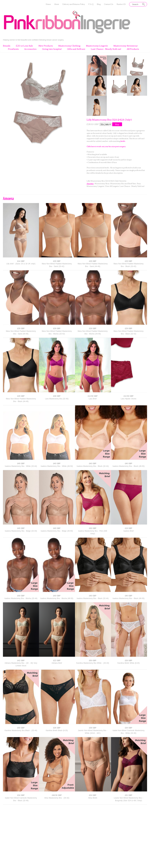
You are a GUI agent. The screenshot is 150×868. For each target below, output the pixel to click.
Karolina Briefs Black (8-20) (57, 730)
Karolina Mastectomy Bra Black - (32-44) (21, 730)
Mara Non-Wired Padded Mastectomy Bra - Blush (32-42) (129, 265)
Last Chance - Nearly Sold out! (106, 49)
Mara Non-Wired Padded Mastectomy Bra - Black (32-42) (129, 332)
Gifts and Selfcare (76, 49)
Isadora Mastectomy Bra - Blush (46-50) (129, 466)
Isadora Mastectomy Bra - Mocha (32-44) (21, 598)
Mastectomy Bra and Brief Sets (123, 183)
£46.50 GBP (57, 795)
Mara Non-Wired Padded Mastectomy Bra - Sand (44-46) (93, 265)
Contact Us (109, 4)
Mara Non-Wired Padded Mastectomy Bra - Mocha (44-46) (93, 332)
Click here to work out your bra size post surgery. (106, 146)
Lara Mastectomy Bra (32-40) (57, 399)
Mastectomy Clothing (69, 46)
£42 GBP (21, 661)
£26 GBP (129, 661)
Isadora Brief (128, 531)
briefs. (123, 141)
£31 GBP (129, 795)
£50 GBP (93, 661)
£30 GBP (93, 528)
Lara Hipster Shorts (128, 399)
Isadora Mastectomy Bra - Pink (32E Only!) (93, 532)
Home (48, 4)
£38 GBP (57, 396)
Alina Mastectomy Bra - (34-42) (57, 798)
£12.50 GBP (93, 396)
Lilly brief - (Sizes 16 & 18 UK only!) (21, 264)
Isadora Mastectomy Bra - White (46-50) (57, 466)
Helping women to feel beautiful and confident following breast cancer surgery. (33, 40)
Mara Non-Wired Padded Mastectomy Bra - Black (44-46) (21, 400)
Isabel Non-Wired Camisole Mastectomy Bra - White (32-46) (128, 732)
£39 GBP (93, 728)
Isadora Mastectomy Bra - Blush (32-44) (93, 466)
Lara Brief (93, 399)
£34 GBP (129, 728)
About (57, 4)
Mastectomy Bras (102, 183)
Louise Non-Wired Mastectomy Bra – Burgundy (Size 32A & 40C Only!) (129, 799)
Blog (99, 4)
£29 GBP (57, 261)
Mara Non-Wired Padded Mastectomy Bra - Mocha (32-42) (57, 332)
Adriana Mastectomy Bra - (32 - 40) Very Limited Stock (21, 664)
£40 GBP (21, 464)
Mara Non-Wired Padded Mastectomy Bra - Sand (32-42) (57, 265)
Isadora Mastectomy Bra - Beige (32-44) (21, 531)
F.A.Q (91, 4)
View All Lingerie (112, 186)
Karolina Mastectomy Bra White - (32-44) (93, 663)
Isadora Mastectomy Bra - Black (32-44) (93, 598)
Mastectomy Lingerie (97, 46)
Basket (121, 4)
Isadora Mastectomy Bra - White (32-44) (21, 466)
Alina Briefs (93, 798)
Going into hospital (52, 49)
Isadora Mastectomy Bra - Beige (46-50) (57, 531)
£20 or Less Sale (24, 46)
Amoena (90, 183)
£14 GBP (21, 261)
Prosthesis (13, 49)
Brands (7, 46)
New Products (46, 46)
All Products (133, 49)
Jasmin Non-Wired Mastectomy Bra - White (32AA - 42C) (93, 732)
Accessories (30, 49)
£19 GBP (129, 528)
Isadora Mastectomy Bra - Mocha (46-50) (57, 598)
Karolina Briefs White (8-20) (129, 663)
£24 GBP (93, 795)
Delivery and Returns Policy (74, 4)
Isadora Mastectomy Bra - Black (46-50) (128, 598)
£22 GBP (57, 661)
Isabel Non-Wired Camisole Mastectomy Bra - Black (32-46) (21, 799)
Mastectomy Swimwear (126, 46)
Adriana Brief (57, 663)
